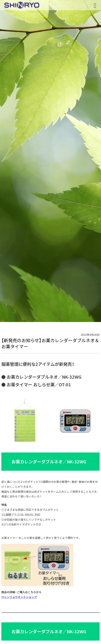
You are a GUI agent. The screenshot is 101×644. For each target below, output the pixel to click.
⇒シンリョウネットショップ (19, 597)
